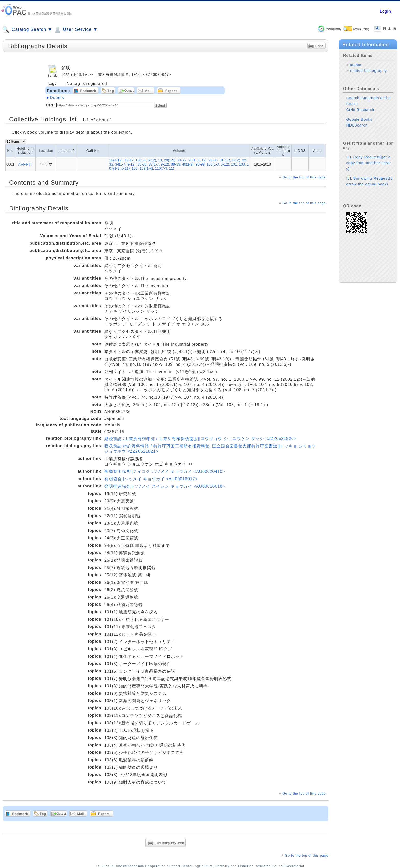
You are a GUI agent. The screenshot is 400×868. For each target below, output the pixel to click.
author (356, 65)
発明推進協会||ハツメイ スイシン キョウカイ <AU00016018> (165, 486)
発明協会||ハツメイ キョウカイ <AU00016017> (151, 479)
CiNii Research (360, 110)
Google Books (359, 119)
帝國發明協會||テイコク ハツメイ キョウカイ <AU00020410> (165, 471)
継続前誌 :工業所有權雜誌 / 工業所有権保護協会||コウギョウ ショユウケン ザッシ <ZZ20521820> (200, 439)
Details (57, 98)
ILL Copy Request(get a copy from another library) (369, 163)
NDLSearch (357, 125)
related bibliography (368, 71)
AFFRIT (25, 164)
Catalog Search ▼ (27, 30)
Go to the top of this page (304, 177)
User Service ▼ (76, 30)
